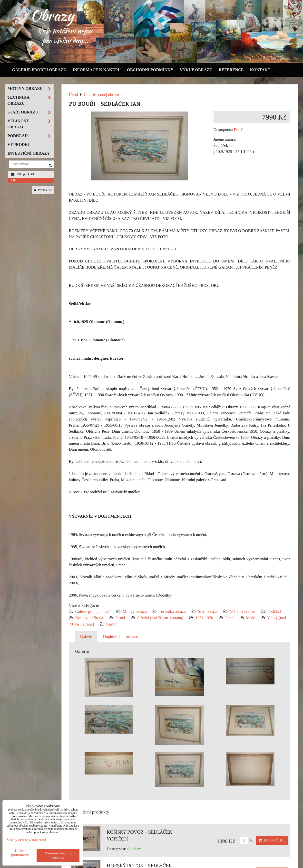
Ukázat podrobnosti (20, 853)
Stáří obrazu (208, 611)
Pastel (120, 618)
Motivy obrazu (135, 611)
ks (246, 840)
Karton (112, 624)
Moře (250, 618)
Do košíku (272, 840)
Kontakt (260, 70)
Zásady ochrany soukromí (26, 840)
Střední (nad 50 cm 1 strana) (160, 618)
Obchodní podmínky (150, 70)
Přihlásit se (43, 190)
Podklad (274, 611)
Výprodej (19, 145)
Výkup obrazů (196, 70)
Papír (230, 618)
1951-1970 (204, 618)
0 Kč (14, 180)
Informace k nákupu (97, 70)
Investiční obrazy (29, 153)
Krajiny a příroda (89, 618)
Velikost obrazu (243, 611)
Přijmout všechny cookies (58, 855)
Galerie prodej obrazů (39, 70)
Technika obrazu (172, 611)
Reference (231, 70)
